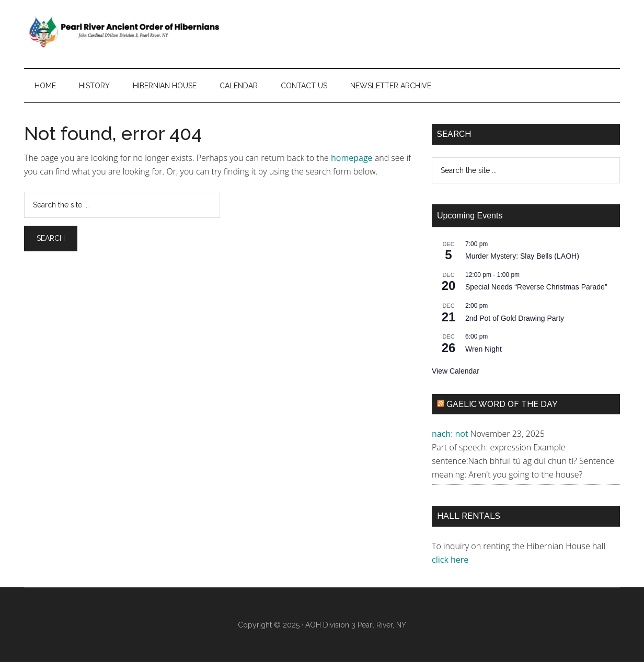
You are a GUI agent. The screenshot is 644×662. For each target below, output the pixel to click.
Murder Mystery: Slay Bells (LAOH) (522, 256)
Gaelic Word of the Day (502, 404)
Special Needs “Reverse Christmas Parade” (536, 287)
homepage (352, 158)
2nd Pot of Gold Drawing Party (515, 318)
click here (451, 560)
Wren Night (484, 349)
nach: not (450, 434)
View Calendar (456, 371)
